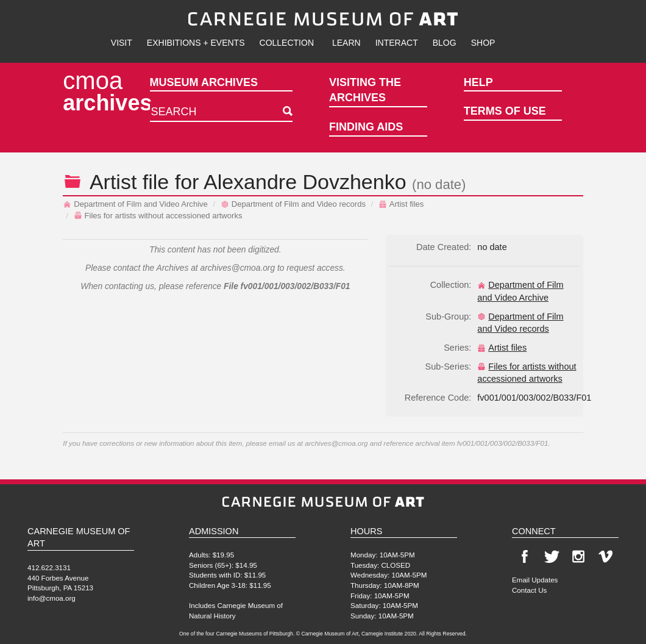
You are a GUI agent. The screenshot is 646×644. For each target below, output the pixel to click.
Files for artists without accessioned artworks (158, 216)
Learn (346, 43)
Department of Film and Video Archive (135, 204)
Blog (445, 43)
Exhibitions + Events (196, 43)
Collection (287, 43)
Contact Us (529, 590)
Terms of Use (505, 111)
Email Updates (535, 580)
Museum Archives (204, 82)
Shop (483, 43)
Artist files (401, 204)
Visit (122, 43)
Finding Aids (366, 127)
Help (478, 82)
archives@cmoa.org (237, 268)
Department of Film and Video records (293, 204)
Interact (397, 43)
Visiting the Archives (365, 90)
